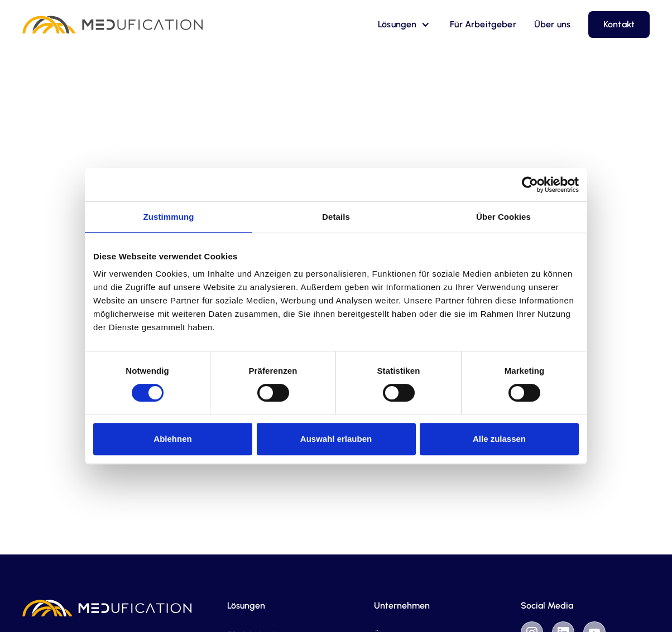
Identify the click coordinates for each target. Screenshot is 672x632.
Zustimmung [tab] (169, 217)
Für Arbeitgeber (483, 24)
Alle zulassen (499, 439)
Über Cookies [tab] (503, 217)
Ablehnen (172, 439)
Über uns (552, 24)
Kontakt (619, 24)
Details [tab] (336, 217)
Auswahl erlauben (336, 439)
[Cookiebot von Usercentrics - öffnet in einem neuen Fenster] (530, 185)
